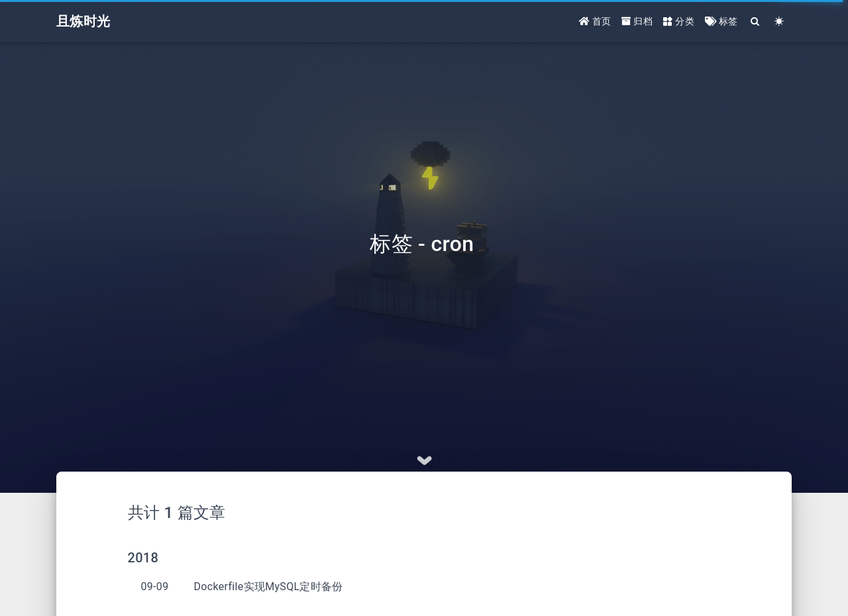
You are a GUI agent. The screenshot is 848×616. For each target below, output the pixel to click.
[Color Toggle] (779, 22)
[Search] (756, 22)
